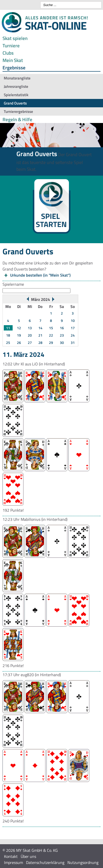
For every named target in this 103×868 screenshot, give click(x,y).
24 (73, 335)
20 (30, 335)
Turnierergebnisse (18, 111)
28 (40, 343)
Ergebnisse (14, 67)
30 (62, 343)
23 (62, 335)
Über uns (28, 856)
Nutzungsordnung (83, 862)
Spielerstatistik (16, 95)
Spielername (13, 284)
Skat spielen (15, 38)
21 (40, 335)
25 (8, 343)
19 (19, 335)
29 (51, 343)
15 (51, 328)
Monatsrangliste (17, 78)
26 (19, 343)
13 (30, 328)
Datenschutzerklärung (45, 862)
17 (73, 328)
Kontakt (11, 856)
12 (19, 328)
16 (62, 328)
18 (8, 335)
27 (30, 343)
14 (40, 328)
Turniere (11, 45)
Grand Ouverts (15, 103)
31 (73, 343)
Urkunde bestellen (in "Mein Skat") (40, 275)
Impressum (14, 862)
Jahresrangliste (16, 86)
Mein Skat (13, 60)
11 (8, 328)
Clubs (8, 53)
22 (51, 335)
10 (73, 321)
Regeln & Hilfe (17, 119)
